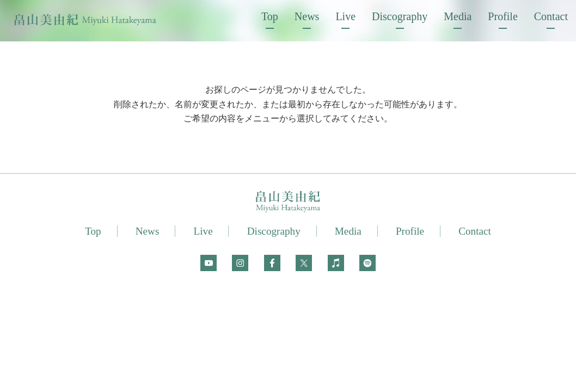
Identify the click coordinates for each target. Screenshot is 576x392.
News (307, 16)
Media (458, 16)
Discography (400, 16)
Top (270, 16)
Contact (551, 16)
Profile (503, 16)
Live (345, 16)
